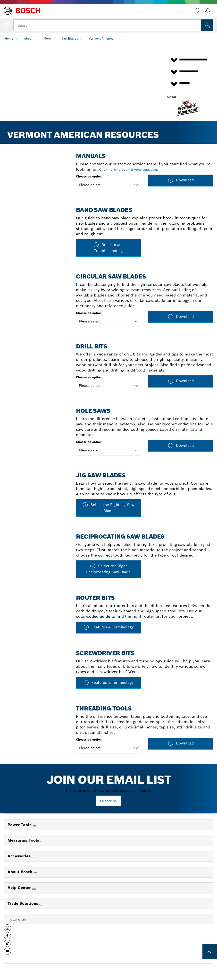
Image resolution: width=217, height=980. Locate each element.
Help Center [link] (20, 888)
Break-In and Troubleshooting (108, 247)
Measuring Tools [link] (24, 840)
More (47, 38)
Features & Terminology (108, 627)
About (28, 38)
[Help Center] (34, 889)
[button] (7, 930)
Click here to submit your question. (129, 169)
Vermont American (102, 38)
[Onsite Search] (207, 25)
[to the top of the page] (210, 951)
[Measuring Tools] (42, 842)
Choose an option (89, 176)
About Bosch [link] (21, 872)
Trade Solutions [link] (23, 903)
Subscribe (108, 801)
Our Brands (70, 38)
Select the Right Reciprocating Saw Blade (108, 569)
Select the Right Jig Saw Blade (108, 507)
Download (181, 180)
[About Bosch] (35, 873)
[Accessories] (33, 857)
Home (9, 38)
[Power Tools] (34, 826)
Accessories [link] (20, 856)
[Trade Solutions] (41, 905)
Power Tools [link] (20, 825)
